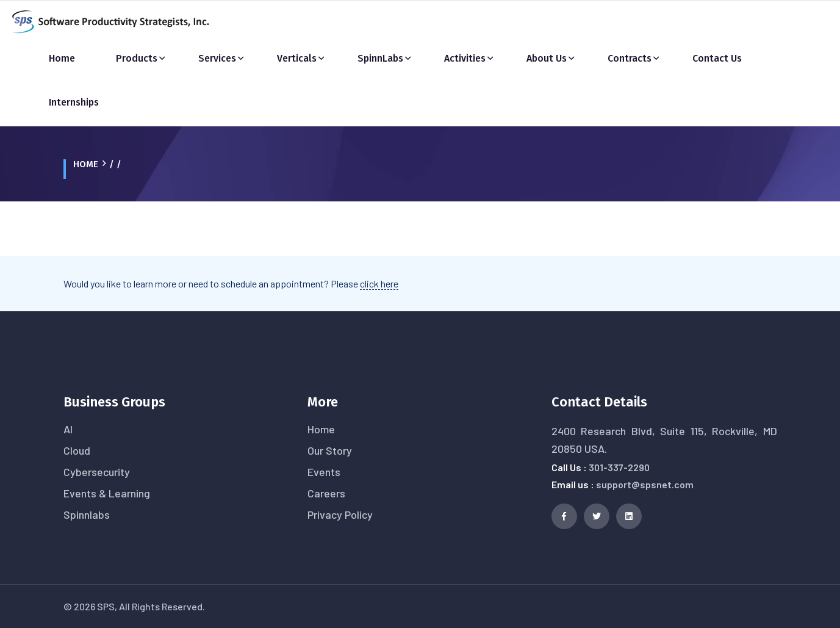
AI (68, 429)
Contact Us (717, 58)
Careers (326, 493)
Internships (74, 102)
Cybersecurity (97, 472)
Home (62, 58)
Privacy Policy (340, 514)
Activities (465, 58)
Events (324, 472)
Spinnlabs (87, 514)
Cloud (77, 450)
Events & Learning (107, 493)
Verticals (297, 58)
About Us (547, 58)
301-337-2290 (619, 467)
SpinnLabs (380, 58)
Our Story (330, 450)
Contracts (630, 58)
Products (137, 58)
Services (217, 58)
